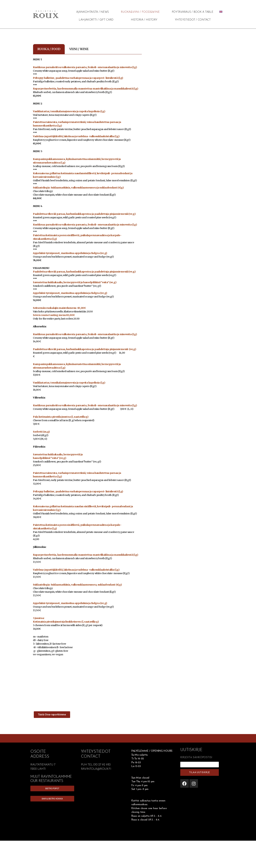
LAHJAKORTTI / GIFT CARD (96, 20)
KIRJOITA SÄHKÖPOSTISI (196, 757)
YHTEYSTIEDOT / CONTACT (193, 20)
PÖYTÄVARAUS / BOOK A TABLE (193, 12)
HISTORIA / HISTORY (144, 20)
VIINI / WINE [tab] (79, 49)
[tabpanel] (87, 367)
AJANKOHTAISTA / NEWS (93, 12)
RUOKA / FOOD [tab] (49, 49)
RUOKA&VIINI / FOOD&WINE (140, 12)
